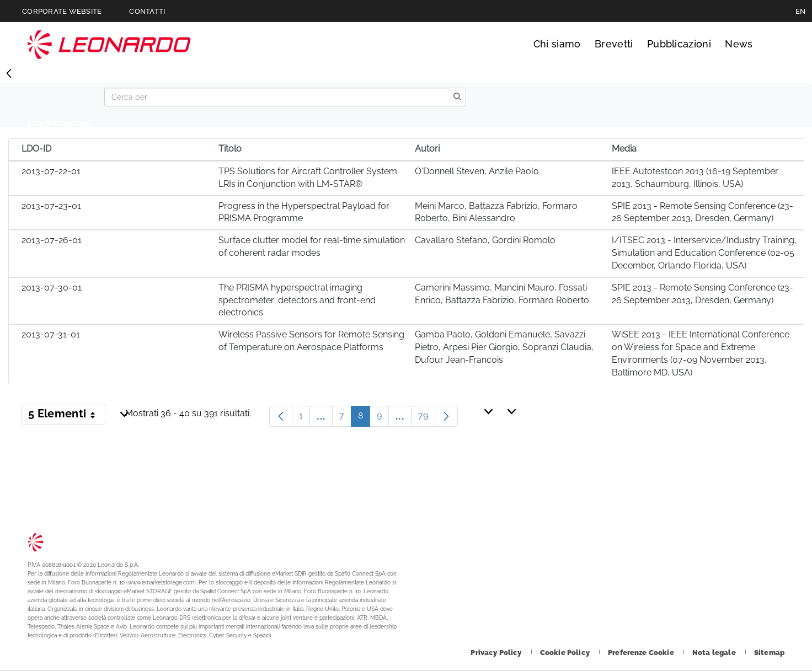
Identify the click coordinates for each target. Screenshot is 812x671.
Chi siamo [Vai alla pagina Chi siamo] (557, 44)
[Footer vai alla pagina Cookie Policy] (566, 653)
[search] (457, 97)
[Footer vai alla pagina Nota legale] (715, 653)
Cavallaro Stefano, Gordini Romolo (485, 240)
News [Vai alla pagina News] (739, 44)
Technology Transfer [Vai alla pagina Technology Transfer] (109, 44)
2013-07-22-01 (51, 171)
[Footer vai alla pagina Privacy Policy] (497, 653)
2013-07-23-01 (51, 206)
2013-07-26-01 (52, 240)
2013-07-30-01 (52, 288)
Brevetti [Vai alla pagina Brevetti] (614, 44)
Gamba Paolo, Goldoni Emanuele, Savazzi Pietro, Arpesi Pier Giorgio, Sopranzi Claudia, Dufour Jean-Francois (504, 347)
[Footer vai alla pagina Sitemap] (769, 653)
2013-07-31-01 (51, 334)
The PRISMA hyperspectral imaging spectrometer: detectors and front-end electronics (297, 300)
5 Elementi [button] (67, 416)
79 (427, 418)
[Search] (277, 97)
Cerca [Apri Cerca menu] (774, 44)
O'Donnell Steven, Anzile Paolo (477, 171)
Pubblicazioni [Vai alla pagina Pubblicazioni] (679, 44)
